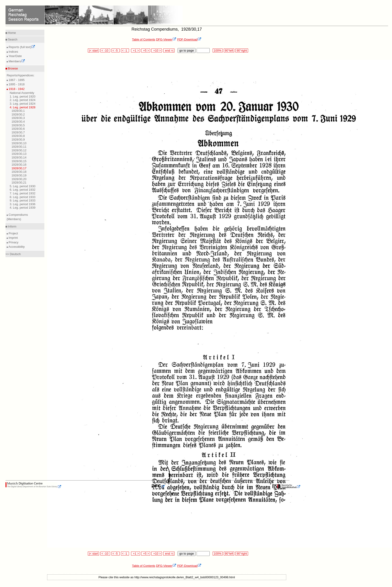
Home (11, 33)
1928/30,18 (19, 172)
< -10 (105, 50)
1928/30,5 (18, 125)
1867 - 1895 (16, 80)
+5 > (146, 50)
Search (12, 39)
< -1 (125, 50)
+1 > (136, 50)
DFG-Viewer (166, 39)
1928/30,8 (18, 136)
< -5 (116, 50)
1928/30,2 (18, 114)
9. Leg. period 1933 (23, 200)
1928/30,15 (19, 161)
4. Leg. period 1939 (23, 208)
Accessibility (16, 247)
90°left (229, 50)
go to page (187, 50)
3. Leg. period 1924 (23, 104)
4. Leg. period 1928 (23, 107)
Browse (13, 68)
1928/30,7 (18, 132)
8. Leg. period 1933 (23, 197)
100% (217, 50)
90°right (242, 50)
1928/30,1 (18, 111)
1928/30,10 (19, 143)
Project (13, 233)
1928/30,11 (19, 147)
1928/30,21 (19, 183)
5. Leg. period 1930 (23, 186)
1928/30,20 (19, 179)
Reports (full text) (22, 47)
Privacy (13, 242)
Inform (12, 226)
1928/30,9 (18, 140)
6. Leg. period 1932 (23, 190)
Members (16, 61)
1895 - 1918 (16, 84)
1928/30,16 (19, 165)
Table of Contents (144, 39)
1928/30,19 (19, 175)
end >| (169, 50)
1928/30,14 (19, 157)
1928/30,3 (18, 118)
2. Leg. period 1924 (23, 100)
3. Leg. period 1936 (23, 204)
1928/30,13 (19, 154)
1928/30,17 (19, 168)
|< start (93, 50)
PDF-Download (189, 39)
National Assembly (22, 93)
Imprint (13, 238)
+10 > (157, 50)
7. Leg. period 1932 (23, 193)
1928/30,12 (19, 150)
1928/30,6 (18, 129)
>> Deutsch (13, 254)
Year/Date (15, 56)
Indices (13, 52)
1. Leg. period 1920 (23, 96)
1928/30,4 (18, 122)
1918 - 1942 (16, 89)
